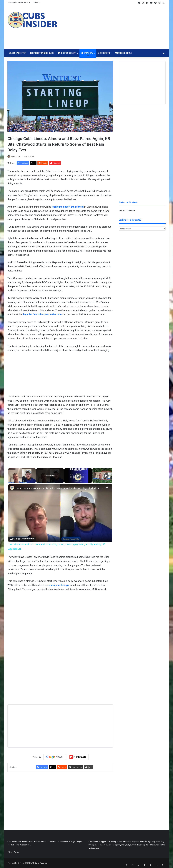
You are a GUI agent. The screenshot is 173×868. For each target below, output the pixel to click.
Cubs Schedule (123, 53)
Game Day (87, 53)
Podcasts (104, 53)
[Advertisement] (114, 27)
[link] (13, 489)
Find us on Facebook (127, 210)
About (36, 3)
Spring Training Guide (42, 53)
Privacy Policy (13, 852)
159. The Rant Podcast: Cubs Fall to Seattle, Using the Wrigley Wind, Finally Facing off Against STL (60, 489)
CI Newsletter (18, 53)
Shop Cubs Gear (67, 53)
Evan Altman (17, 156)
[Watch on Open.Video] (22, 538)
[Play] (78, 476)
